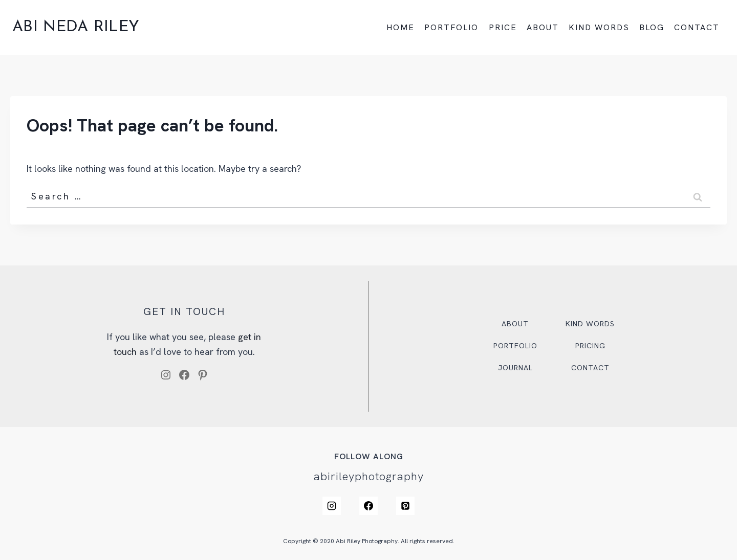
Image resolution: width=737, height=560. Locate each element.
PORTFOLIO (451, 27)
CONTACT (697, 27)
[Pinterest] (405, 506)
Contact (590, 368)
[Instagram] (332, 506)
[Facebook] (368, 506)
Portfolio (515, 346)
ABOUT (543, 27)
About (515, 324)
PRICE (503, 27)
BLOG (652, 27)
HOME (400, 27)
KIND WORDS (599, 27)
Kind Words (590, 324)
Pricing (590, 346)
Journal (515, 368)
